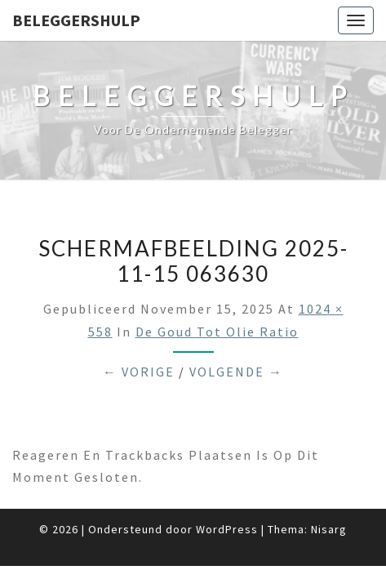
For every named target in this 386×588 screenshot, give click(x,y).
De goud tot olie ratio (217, 332)
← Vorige (139, 372)
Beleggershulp (76, 20)
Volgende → (236, 372)
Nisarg (329, 529)
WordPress (227, 529)
